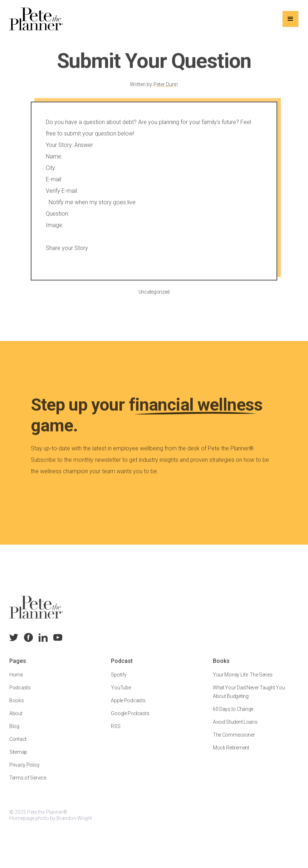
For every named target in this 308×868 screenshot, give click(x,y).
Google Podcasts (130, 718)
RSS (116, 731)
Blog (14, 731)
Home (16, 680)
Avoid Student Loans (235, 727)
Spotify (119, 680)
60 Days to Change (233, 714)
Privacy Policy (25, 770)
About (16, 718)
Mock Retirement (231, 753)
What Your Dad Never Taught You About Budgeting (249, 697)
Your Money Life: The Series (243, 680)
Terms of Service (28, 783)
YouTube (121, 693)
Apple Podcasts (128, 706)
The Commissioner (234, 740)
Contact (18, 744)
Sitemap (18, 757)
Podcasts (20, 693)
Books (17, 706)
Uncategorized (154, 297)
